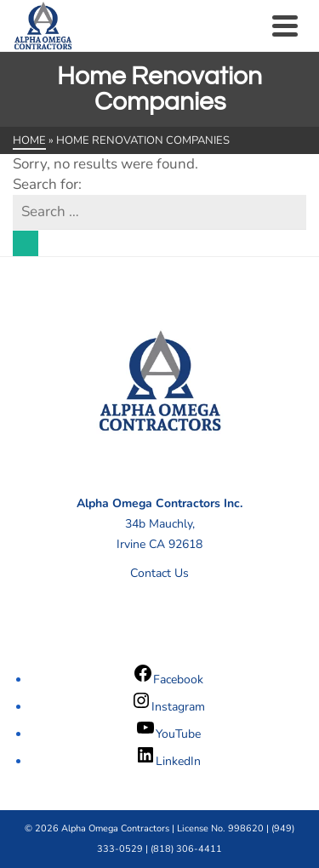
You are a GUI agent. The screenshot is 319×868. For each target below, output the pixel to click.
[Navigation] (285, 26)
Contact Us (159, 573)
